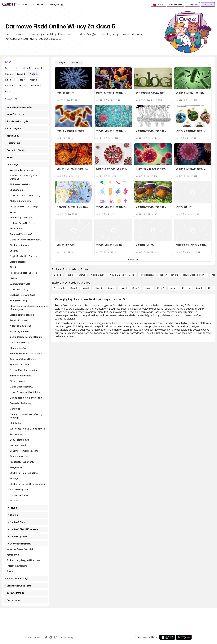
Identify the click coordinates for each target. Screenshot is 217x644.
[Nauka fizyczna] (147, 275)
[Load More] (133, 259)
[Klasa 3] (98, 288)
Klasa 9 (9, 86)
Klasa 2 (38, 68)
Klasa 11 (35, 86)
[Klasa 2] (86, 288)
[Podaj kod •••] (176, 4)
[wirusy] (61, 63)
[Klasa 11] (199, 288)
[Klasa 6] (136, 288)
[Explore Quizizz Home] (9, 4)
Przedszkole (12, 68)
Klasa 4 (21, 74)
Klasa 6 (9, 80)
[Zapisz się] (208, 4)
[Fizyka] (70, 275)
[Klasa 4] (111, 288)
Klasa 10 (22, 86)
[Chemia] (82, 275)
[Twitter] (46, 637)
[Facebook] (51, 637)
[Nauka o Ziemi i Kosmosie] (122, 275)
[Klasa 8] (161, 288)
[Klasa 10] (186, 288)
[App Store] (167, 637)
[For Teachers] (39, 4)
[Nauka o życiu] (98, 275)
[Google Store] (184, 637)
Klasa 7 (21, 80)
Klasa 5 (33, 74)
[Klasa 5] (76, 63)
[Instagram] (56, 637)
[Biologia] (58, 275)
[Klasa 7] (148, 288)
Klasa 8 (34, 80)
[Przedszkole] (59, 288)
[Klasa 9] (173, 288)
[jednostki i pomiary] (169, 275)
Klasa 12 (9, 91)
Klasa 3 (9, 74)
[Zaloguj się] (192, 4)
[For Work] (23, 4)
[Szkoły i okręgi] (57, 4)
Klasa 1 (26, 68)
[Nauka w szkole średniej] (195, 275)
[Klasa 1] (74, 288)
